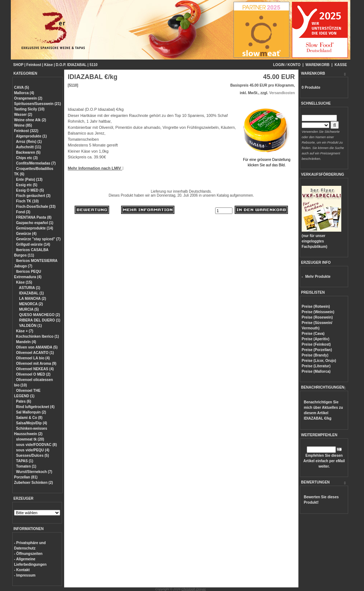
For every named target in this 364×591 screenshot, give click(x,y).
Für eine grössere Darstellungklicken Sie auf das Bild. (267, 160)
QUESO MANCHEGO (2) (39, 315)
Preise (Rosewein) (317, 317)
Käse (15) (24, 282)
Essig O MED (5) (30, 190)
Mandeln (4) (26, 342)
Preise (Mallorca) (316, 371)
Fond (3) (23, 212)
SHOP (18, 65)
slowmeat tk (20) (30, 439)
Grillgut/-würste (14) (33, 244)
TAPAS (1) (25, 461)
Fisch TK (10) (28, 201)
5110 (93, 65)
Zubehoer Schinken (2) (34, 483)
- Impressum (25, 575)
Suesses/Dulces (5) (33, 456)
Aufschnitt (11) (28, 147)
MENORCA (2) (30, 304)
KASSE (341, 65)
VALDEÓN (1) (30, 326)
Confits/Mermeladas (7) (36, 163)
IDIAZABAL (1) (31, 293)
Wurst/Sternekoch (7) (34, 472)
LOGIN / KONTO (287, 65)
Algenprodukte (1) (31, 136)
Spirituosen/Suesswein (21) (37, 104)
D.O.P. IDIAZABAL (71, 65)
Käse (49, 65)
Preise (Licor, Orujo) (319, 361)
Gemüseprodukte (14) (35, 228)
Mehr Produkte (318, 277)
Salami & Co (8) (29, 418)
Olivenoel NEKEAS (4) (35, 369)
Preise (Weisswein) (318, 312)
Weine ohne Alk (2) (30, 120)
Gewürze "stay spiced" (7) (38, 239)
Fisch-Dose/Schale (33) (36, 207)
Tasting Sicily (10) (29, 109)
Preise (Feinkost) (316, 344)
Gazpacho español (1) (35, 223)
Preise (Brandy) (315, 355)
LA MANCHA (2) (32, 299)
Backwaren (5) (28, 152)
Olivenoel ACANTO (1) (35, 353)
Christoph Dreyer (194, 589)
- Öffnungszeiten (28, 554)
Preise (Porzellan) (317, 350)
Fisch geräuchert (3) (34, 196)
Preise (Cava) (313, 334)
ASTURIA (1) (29, 288)
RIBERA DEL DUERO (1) (39, 320)
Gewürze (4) (26, 234)
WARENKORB (318, 65)
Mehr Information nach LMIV (96, 168)
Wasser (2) (23, 115)
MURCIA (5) (28, 309)
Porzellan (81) (26, 477)
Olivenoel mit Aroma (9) (36, 364)
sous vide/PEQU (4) (33, 450)
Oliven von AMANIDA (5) (37, 347)
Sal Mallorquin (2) (31, 412)
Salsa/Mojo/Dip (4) (32, 423)
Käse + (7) (25, 331)
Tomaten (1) (26, 466)
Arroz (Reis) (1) (29, 142)
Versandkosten (282, 93)
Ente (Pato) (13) (29, 180)
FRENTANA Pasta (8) (34, 217)
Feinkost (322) (26, 131)
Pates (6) (24, 401)
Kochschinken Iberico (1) (38, 336)
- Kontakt (22, 570)
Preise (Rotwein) (316, 307)
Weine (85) (23, 125)
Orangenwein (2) (28, 98)
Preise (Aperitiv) (316, 339)
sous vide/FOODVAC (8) (37, 445)
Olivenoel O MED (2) (34, 374)
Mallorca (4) (24, 93)
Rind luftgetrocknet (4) (35, 407)
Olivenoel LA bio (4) (33, 358)
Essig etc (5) (27, 185)
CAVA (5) (21, 87)
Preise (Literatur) (316, 366)
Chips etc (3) (27, 158)
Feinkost (34, 65)
